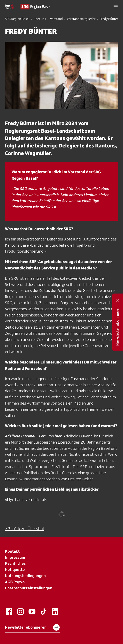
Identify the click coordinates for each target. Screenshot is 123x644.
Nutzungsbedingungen (25, 576)
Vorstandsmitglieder (81, 19)
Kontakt (12, 551)
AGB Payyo (15, 582)
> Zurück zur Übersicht (25, 529)
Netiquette (15, 569)
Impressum (15, 557)
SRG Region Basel (17, 19)
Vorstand (56, 19)
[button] (116, 7)
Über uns (40, 19)
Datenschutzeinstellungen (29, 588)
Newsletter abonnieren (32, 627)
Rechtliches (15, 563)
